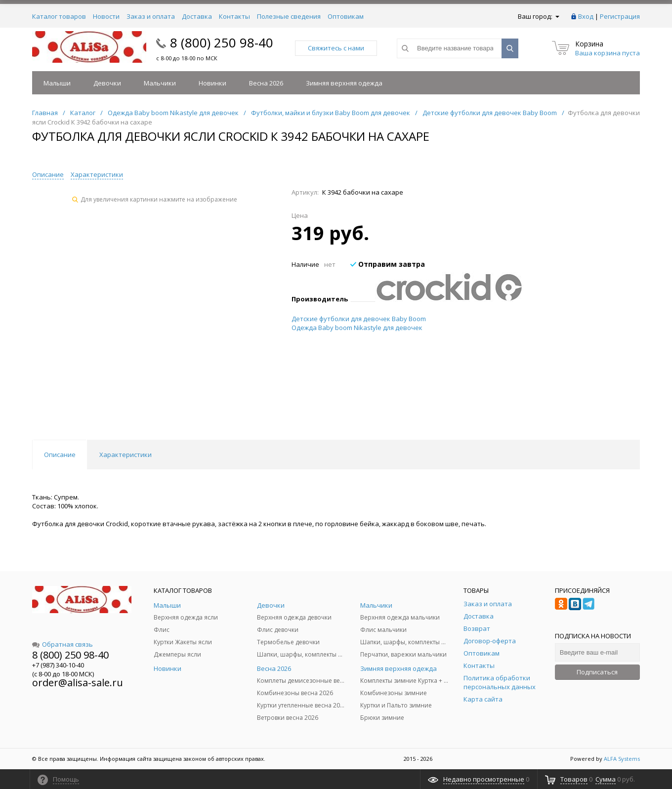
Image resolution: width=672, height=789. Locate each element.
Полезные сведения (289, 16)
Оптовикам (346, 16)
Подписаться (597, 672)
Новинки (212, 83)
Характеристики (97, 174)
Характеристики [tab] (126, 455)
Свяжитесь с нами (336, 48)
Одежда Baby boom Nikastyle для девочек (357, 328)
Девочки (107, 83)
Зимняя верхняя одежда (344, 83)
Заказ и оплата (151, 16)
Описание (48, 174)
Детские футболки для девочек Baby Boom (359, 319)
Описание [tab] (60, 455)
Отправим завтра (388, 264)
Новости (106, 16)
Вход (586, 16)
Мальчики (160, 83)
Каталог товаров (59, 16)
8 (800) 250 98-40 (222, 42)
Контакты (234, 16)
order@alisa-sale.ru (78, 683)
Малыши (57, 83)
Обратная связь (63, 644)
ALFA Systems (622, 759)
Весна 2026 (266, 83)
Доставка (197, 16)
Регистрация (620, 16)
